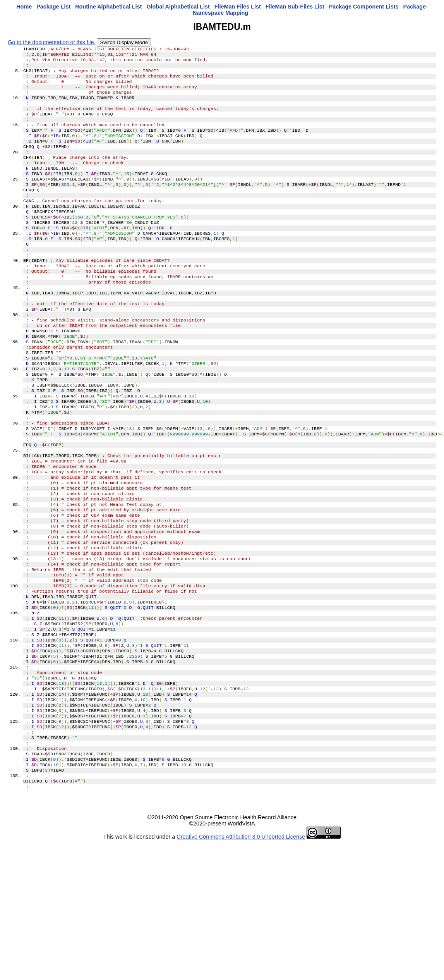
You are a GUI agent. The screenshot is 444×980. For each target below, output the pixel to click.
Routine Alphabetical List (108, 7)
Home (24, 7)
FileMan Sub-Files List (295, 7)
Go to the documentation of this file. (51, 42)
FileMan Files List (238, 7)
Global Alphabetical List (178, 7)
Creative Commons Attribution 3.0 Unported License (241, 943)
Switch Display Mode (124, 42)
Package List (53, 7)
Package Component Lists (364, 7)
